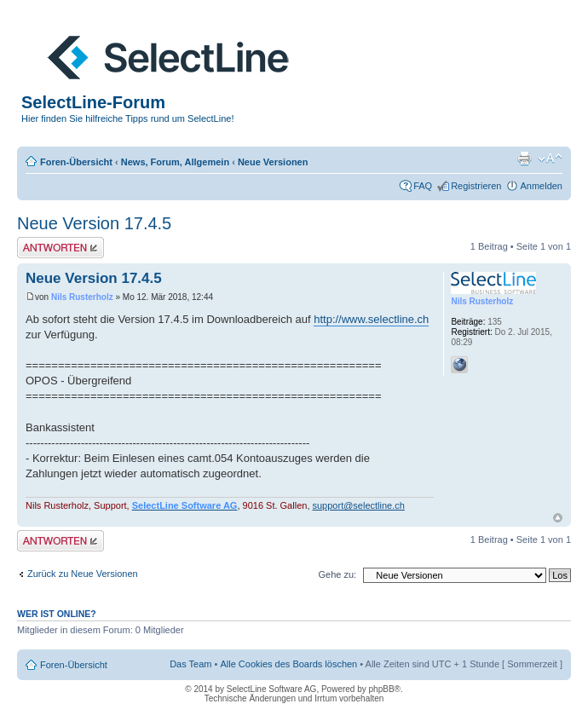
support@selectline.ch (359, 505)
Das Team (190, 664)
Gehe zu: (337, 574)
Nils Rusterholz (82, 297)
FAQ (423, 186)
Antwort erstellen (61, 248)
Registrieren (476, 186)
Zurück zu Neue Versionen (83, 574)
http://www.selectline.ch (371, 319)
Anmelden (541, 186)
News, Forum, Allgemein (175, 162)
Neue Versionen (273, 162)
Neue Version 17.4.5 (94, 223)
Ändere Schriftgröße (550, 159)
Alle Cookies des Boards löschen (288, 664)
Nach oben (558, 518)
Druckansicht (524, 159)
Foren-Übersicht (76, 162)
